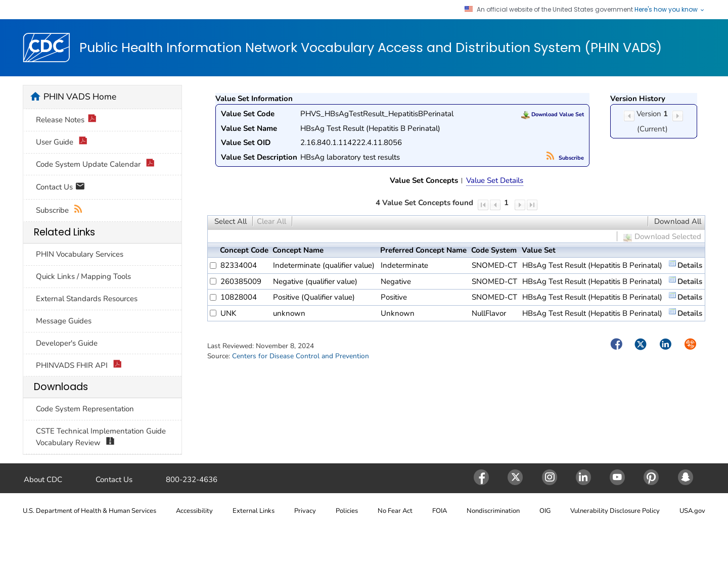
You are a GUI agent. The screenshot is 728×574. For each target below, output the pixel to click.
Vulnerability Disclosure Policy (615, 511)
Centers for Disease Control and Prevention (301, 356)
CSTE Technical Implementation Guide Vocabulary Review (101, 437)
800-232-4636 (192, 480)
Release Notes (66, 120)
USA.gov (692, 511)
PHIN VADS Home (80, 97)
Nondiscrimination (493, 511)
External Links (254, 511)
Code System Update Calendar (95, 164)
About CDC (43, 480)
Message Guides (64, 321)
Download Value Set (553, 114)
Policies (347, 511)
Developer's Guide (67, 343)
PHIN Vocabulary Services (80, 254)
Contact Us (60, 188)
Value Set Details (495, 180)
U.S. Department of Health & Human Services (89, 511)
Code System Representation (85, 409)
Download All (678, 221)
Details (690, 265)
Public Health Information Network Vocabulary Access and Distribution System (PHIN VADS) (371, 48)
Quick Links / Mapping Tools (83, 276)
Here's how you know (670, 10)
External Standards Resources (87, 299)
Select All (231, 221)
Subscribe (565, 158)
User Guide (62, 142)
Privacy (305, 511)
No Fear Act (395, 511)
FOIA (440, 511)
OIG (545, 511)
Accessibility (194, 511)
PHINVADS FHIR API (79, 366)
